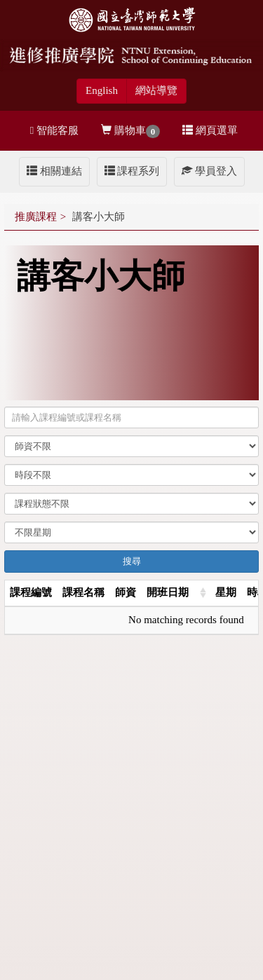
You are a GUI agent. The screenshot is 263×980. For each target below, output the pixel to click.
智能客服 (54, 130)
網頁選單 (210, 130)
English (102, 90)
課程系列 (132, 171)
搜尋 (132, 561)
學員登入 (209, 171)
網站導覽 (156, 90)
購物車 (130, 131)
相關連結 (54, 171)
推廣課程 (36, 217)
